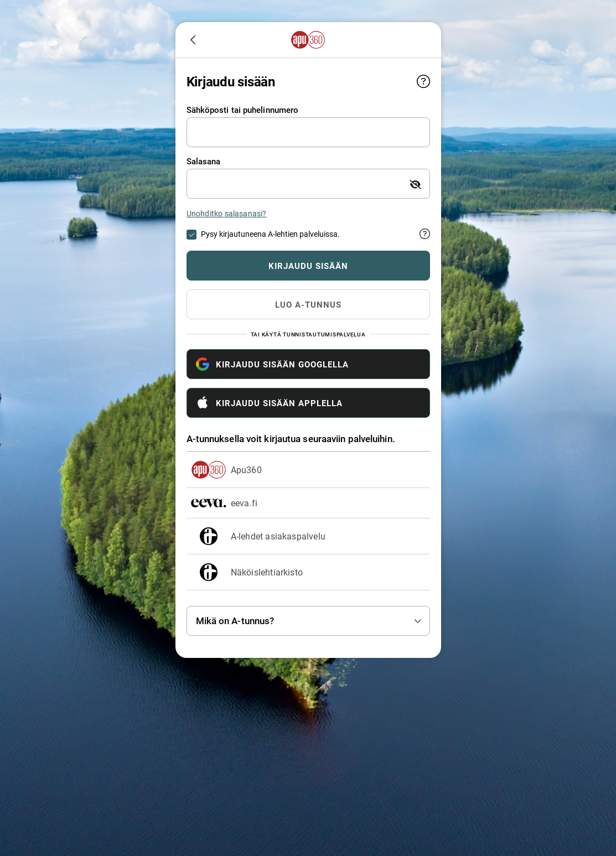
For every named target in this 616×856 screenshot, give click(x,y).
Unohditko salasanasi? (227, 213)
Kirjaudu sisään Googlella (272, 364)
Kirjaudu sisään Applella (269, 403)
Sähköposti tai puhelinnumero (243, 110)
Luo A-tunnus (308, 304)
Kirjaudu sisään (330, 266)
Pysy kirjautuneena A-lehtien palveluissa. (270, 234)
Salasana (204, 161)
